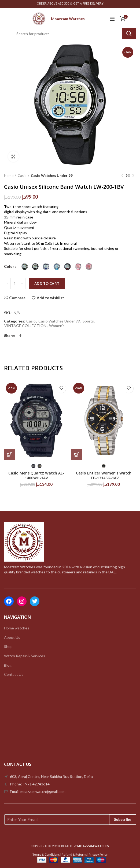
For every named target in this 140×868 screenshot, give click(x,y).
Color (9, 266)
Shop (8, 646)
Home (9, 176)
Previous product (123, 176)
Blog (8, 665)
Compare (17, 298)
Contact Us (14, 674)
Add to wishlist (50, 298)
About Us (12, 637)
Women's (57, 326)
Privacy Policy (98, 854)
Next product (133, 176)
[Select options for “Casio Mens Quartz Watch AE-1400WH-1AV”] (9, 455)
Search (129, 34)
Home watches (17, 628)
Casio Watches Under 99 (52, 176)
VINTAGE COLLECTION (25, 326)
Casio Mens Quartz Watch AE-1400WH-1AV (36, 476)
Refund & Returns (74, 854)
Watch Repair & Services (25, 656)
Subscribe (123, 819)
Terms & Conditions (46, 854)
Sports (88, 321)
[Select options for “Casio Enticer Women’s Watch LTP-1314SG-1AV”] (77, 455)
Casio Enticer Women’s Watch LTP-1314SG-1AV (104, 476)
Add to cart (47, 284)
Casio (22, 176)
